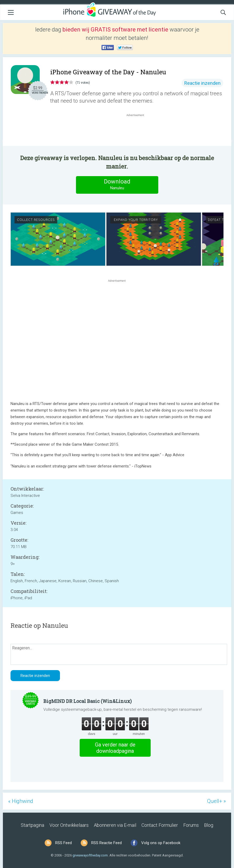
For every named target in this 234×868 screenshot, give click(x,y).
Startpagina (32, 825)
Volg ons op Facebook (161, 843)
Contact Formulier (160, 825)
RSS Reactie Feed (106, 843)
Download (117, 185)
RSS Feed (63, 843)
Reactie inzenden (202, 83)
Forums (191, 825)
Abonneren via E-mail (115, 825)
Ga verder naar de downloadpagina (115, 748)
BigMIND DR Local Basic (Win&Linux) (88, 701)
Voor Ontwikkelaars (69, 825)
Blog (209, 825)
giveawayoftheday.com (90, 855)
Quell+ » (217, 801)
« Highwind (21, 801)
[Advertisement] (138, 130)
